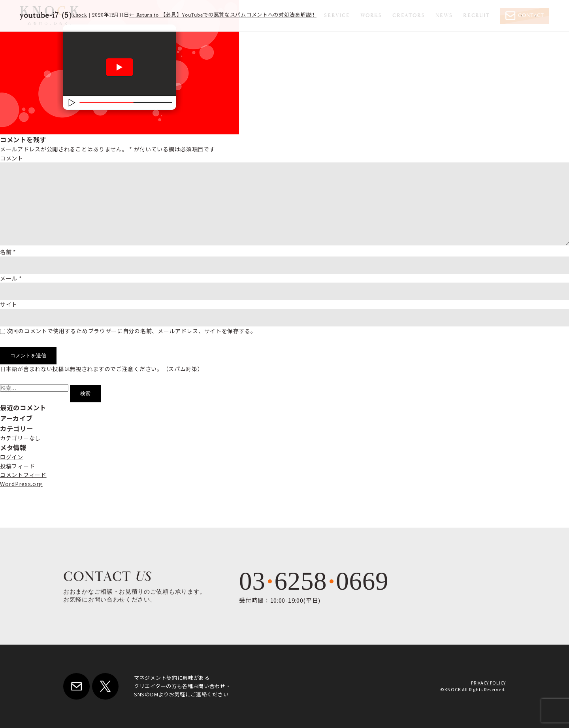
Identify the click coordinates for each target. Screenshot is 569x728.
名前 (8, 252)
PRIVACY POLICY (488, 683)
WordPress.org (21, 484)
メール (11, 278)
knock (80, 15)
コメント (12, 158)
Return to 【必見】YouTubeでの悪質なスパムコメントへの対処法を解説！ (223, 15)
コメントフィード (23, 475)
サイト (9, 304)
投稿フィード (17, 466)
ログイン (12, 457)
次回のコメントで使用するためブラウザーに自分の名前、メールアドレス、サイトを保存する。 (132, 331)
